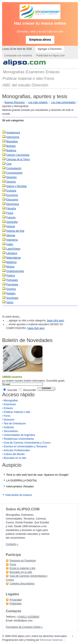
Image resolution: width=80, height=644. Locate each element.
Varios (10, 302)
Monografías (14, 72)
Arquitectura (13, 133)
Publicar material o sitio (23, 79)
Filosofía (11, 209)
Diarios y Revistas (16, 186)
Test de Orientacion (15, 424)
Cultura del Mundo (14, 454)
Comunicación (14, 173)
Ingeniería (12, 240)
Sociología (12, 298)
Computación (14, 168)
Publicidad (15, 604)
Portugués (12, 280)
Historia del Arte (15, 231)
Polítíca (10, 276)
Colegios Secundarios (22, 584)
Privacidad (16, 600)
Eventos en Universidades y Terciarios (25, 447)
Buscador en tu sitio (15, 458)
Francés (11, 218)
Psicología (12, 285)
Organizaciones (15, 271)
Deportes (11, 177)
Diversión (40, 85)
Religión (11, 293)
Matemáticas (13, 258)
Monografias (11, 401)
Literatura (12, 253)
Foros (49, 79)
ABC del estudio (17, 85)
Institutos (9, 427)
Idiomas (11, 235)
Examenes (35, 72)
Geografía (12, 222)
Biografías (12, 142)
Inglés (10, 244)
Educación (12, 200)
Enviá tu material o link (23, 568)
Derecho (11, 182)
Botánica (11, 150)
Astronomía (13, 137)
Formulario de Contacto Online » (24, 627)
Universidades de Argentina (20, 435)
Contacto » (12, 544)
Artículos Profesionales (17, 450)
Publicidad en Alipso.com (50, 56)
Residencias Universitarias (19, 439)
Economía (12, 195)
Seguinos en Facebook (23, 561)
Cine (9, 164)
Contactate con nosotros (18, 56)
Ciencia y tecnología (18, 155)
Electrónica (12, 204)
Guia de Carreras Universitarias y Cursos (27, 443)
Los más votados (38, 102)
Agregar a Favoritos (50, 49)
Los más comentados (63, 102)
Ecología (11, 191)
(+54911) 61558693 (28, 617)
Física (10, 213)
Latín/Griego (13, 249)
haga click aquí (55, 321)
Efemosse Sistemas (51, 640)
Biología (11, 146)
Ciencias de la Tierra (18, 159)
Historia (11, 226)
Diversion (9, 420)
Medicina (11, 262)
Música (10, 267)
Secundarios (11, 431)
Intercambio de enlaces (19, 495)
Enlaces (53, 72)
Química (11, 289)
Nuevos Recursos (15, 102)
